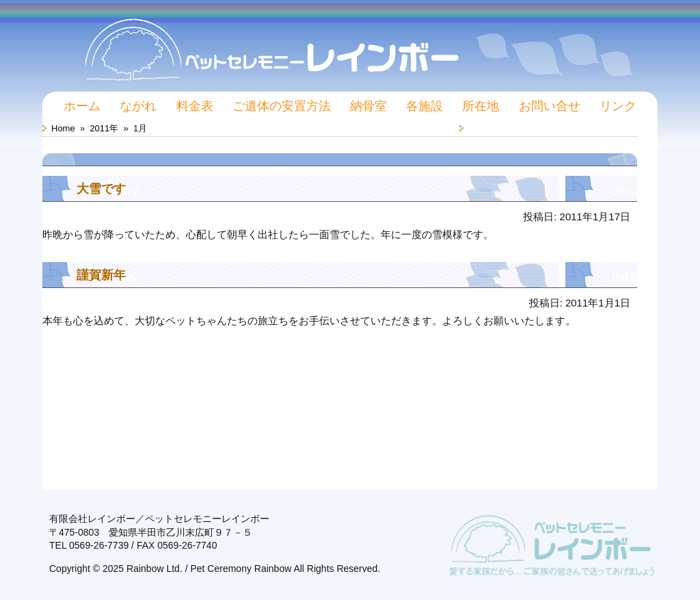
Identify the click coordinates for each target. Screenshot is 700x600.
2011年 (104, 128)
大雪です (101, 189)
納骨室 (368, 106)
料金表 (195, 106)
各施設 (425, 106)
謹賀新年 (101, 275)
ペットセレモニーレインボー (350, 42)
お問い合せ (550, 106)
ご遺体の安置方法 (282, 106)
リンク (618, 106)
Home (63, 128)
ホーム (82, 106)
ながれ (138, 106)
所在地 (481, 106)
